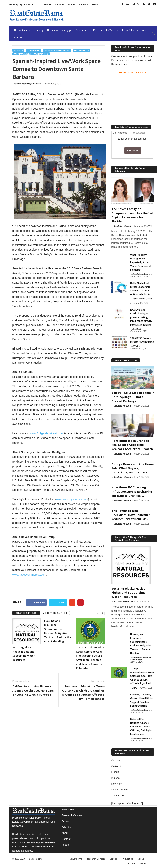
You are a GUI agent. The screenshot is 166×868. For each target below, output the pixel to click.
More (98, 30)
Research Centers (72, 815)
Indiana (116, 778)
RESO (135, 346)
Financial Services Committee (141, 658)
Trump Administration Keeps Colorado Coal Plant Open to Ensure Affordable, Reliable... (142, 676)
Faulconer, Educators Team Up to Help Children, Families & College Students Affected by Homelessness (83, 692)
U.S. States (45, 4)
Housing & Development (57, 50)
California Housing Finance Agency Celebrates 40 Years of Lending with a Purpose (33, 690)
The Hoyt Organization (29, 84)
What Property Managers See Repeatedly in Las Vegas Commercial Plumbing (141, 262)
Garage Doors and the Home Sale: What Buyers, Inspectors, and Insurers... (133, 468)
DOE (134, 688)
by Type (112, 30)
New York (117, 784)
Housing (39, 30)
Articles (18, 37)
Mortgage (66, 30)
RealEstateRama (122, 226)
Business (18, 50)
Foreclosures (82, 30)
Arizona (116, 760)
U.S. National (22, 30)
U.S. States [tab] (139, 133)
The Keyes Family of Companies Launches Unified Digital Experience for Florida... (132, 215)
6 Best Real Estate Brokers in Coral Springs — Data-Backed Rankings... (133, 397)
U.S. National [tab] (120, 133)
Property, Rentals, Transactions (31, 54)
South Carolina (120, 790)
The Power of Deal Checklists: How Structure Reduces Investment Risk (131, 515)
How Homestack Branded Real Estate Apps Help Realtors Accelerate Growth (132, 445)
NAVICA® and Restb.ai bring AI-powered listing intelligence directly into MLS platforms (141, 317)
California (117, 766)
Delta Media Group (142, 299)
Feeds (95, 4)
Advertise (67, 827)
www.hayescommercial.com (29, 575)
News (144, 30)
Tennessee (118, 795)
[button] (151, 34)
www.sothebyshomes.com (72, 499)
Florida (115, 772)
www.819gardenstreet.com (47, 433)
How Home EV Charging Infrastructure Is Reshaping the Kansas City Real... (132, 491)
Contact (83, 4)
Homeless (52, 30)
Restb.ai (136, 329)
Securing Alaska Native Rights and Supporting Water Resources (128, 592)
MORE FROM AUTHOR (55, 613)
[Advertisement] (111, 15)
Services (60, 4)
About (72, 4)
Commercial (34, 50)
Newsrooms (68, 809)
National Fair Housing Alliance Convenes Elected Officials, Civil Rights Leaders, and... (141, 727)
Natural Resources (123, 601)
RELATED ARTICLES (26, 613)
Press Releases (130, 30)
